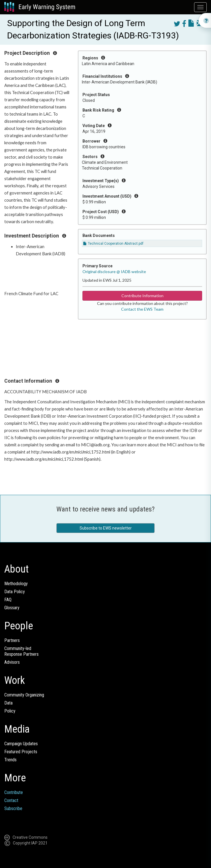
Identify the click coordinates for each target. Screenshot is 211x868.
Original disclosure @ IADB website (114, 272)
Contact (11, 800)
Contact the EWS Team (142, 309)
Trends (10, 760)
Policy (10, 711)
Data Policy (15, 592)
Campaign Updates (21, 744)
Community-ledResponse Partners (21, 651)
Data (8, 703)
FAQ (8, 600)
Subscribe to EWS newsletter (106, 528)
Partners (12, 640)
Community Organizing (24, 695)
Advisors (12, 662)
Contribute (14, 792)
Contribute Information (142, 296)
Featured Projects (21, 752)
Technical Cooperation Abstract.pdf (113, 244)
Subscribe (13, 808)
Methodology (16, 584)
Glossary (12, 608)
